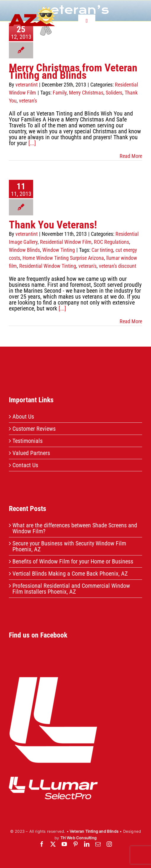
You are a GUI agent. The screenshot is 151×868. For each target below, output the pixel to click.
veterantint (26, 85)
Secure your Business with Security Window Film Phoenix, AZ (69, 546)
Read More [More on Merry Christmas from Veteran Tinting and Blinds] (131, 156)
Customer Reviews (34, 429)
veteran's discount (118, 266)
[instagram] (109, 844)
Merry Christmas (86, 93)
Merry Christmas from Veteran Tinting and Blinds (73, 71)
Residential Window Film (66, 242)
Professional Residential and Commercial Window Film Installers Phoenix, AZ (71, 589)
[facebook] (42, 844)
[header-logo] (32, 9)
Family (60, 93)
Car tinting (102, 250)
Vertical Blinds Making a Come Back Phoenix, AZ (70, 574)
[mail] (98, 844)
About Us (23, 417)
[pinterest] (75, 844)
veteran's (28, 101)
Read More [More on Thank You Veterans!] (131, 321)
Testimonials (28, 441)
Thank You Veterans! (53, 225)
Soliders (114, 93)
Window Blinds (24, 250)
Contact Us (25, 465)
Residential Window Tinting (48, 266)
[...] (32, 143)
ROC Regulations (111, 242)
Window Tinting (59, 250)
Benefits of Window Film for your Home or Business (73, 561)
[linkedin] (87, 844)
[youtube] (64, 844)
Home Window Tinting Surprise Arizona (63, 258)
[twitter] (53, 844)
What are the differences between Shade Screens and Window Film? (75, 528)
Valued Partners (31, 453)
